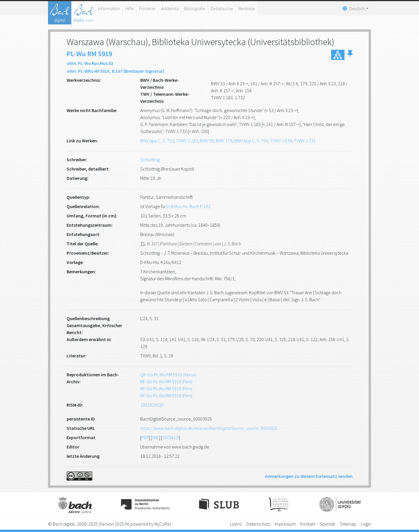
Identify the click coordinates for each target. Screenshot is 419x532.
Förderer (148, 8)
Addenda (170, 8)
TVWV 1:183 (187, 141)
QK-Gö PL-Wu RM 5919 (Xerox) (168, 375)
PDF (145, 437)
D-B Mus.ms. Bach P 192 (189, 206)
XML (156, 437)
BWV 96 (207, 141)
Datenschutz (258, 524)
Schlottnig (150, 159)
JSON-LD (171, 437)
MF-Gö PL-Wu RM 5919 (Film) (166, 382)
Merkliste (247, 8)
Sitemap (348, 524)
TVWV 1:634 (281, 141)
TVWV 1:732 (305, 141)
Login (366, 524)
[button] (350, 55)
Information (109, 8)
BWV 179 (224, 141)
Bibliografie (195, 8)
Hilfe (130, 8)
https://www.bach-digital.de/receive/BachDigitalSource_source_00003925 (209, 428)
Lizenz (236, 524)
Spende (327, 524)
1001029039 (152, 405)
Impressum (285, 524)
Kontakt (308, 524)
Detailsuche (222, 8)
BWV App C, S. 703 (157, 141)
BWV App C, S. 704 (251, 141)
